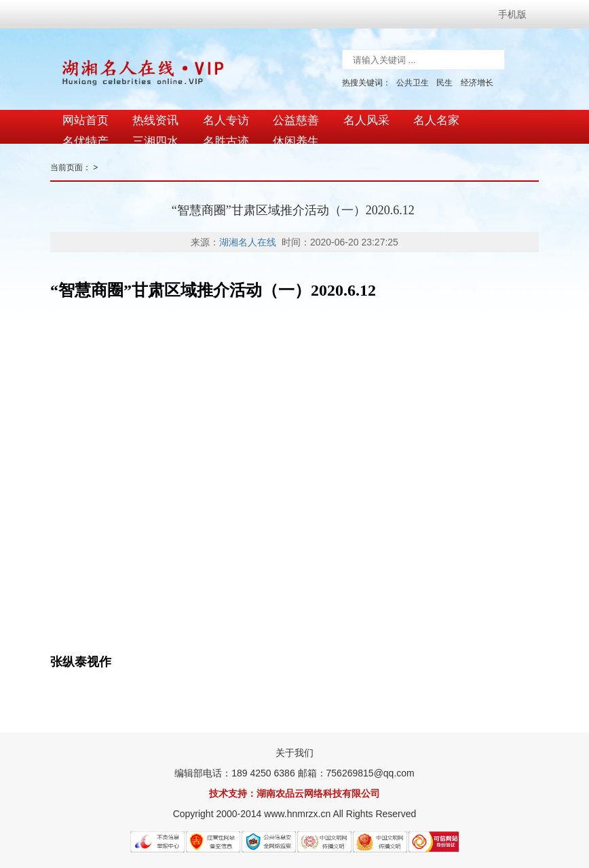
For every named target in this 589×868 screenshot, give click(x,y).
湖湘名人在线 (248, 234)
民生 (444, 83)
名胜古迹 (154, 130)
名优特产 (500, 117)
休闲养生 (223, 130)
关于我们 (294, 745)
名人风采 (362, 117)
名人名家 (431, 117)
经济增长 (477, 83)
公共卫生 (413, 83)
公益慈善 (292, 117)
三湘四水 (85, 130)
